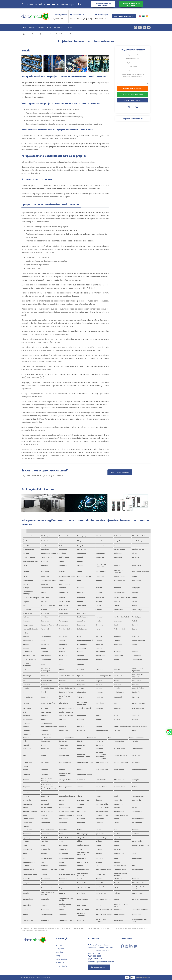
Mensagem (133, 71)
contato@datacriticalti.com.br (101, 962)
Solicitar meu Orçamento (133, 89)
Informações (59, 27)
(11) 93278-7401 (95, 959)
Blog (49, 27)
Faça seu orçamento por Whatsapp (131, 4)
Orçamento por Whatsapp (133, 94)
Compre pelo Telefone (133, 100)
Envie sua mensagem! (99, 967)
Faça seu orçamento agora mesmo (103, 4)
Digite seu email (133, 55)
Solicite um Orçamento (124, 16)
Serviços (41, 27)
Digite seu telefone (133, 63)
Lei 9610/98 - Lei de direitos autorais (37, 930)
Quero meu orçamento (120, 472)
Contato (69, 27)
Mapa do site (62, 966)
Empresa (32, 27)
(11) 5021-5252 (95, 956)
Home (25, 27)
